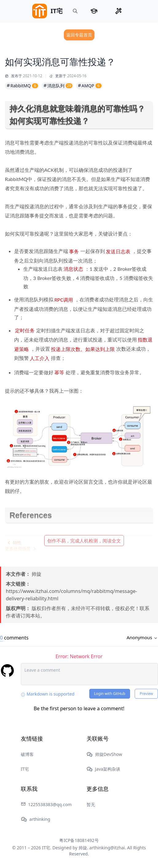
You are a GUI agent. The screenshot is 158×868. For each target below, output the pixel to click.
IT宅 (25, 769)
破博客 (27, 754)
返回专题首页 (79, 35)
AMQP (89, 86)
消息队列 (58, 86)
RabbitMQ (22, 86)
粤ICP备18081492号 (79, 840)
